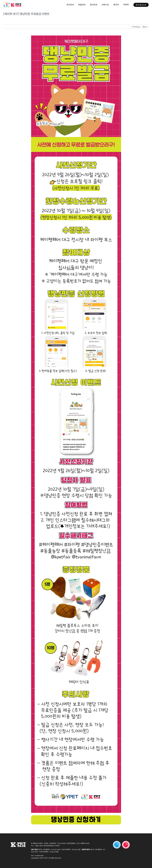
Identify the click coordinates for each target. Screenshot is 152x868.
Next (145, 27)
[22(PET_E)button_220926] (76, 816)
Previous (136, 27)
